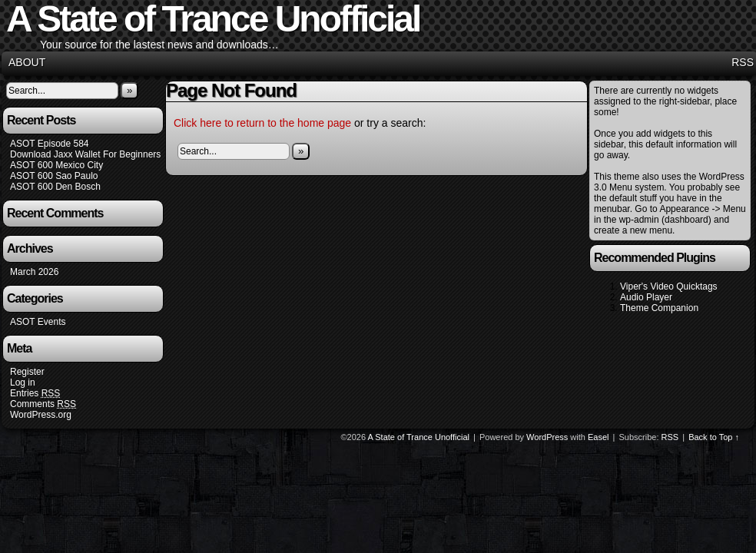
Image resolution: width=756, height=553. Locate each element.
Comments (43, 404)
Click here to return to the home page (262, 123)
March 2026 (34, 272)
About (27, 62)
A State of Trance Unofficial (419, 437)
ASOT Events (38, 322)
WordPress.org (41, 415)
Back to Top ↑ (714, 437)
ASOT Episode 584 (50, 144)
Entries (35, 394)
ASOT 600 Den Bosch (55, 187)
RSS (743, 62)
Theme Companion (659, 308)
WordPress (547, 437)
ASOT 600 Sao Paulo (54, 176)
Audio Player (646, 297)
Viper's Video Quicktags (669, 286)
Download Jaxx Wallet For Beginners (85, 154)
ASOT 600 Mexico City (56, 165)
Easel (598, 437)
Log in (23, 382)
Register (27, 372)
